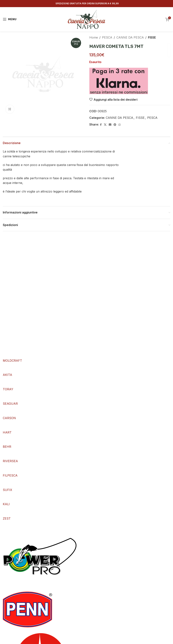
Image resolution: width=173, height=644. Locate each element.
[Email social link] (110, 125)
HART (7, 432)
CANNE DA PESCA (130, 37)
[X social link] (105, 125)
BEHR (7, 447)
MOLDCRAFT (12, 361)
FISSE (152, 37)
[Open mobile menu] (10, 19)
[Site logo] (86, 19)
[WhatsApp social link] (120, 125)
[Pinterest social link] (115, 125)
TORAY (8, 389)
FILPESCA (10, 475)
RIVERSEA (10, 461)
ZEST (7, 518)
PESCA (107, 37)
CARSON (9, 418)
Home (94, 37)
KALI (6, 504)
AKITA (7, 375)
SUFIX (7, 490)
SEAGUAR (10, 404)
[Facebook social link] (101, 125)
